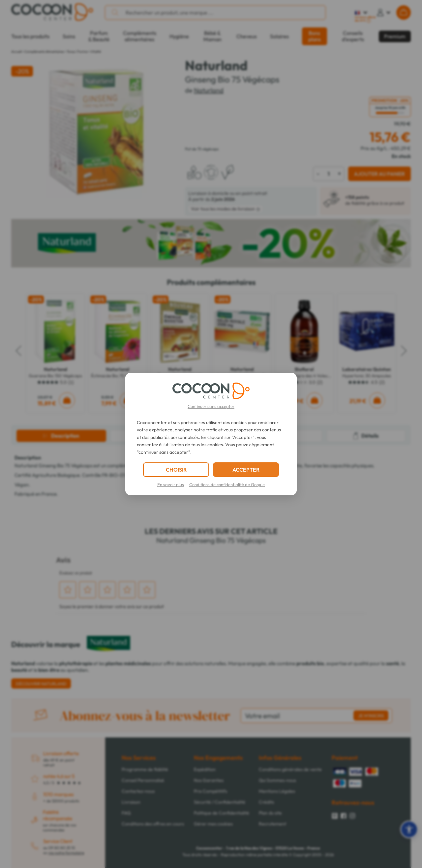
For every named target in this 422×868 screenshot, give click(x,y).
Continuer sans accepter (211, 406)
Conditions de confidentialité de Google (227, 484)
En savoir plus (171, 484)
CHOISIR (176, 470)
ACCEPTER (246, 470)
